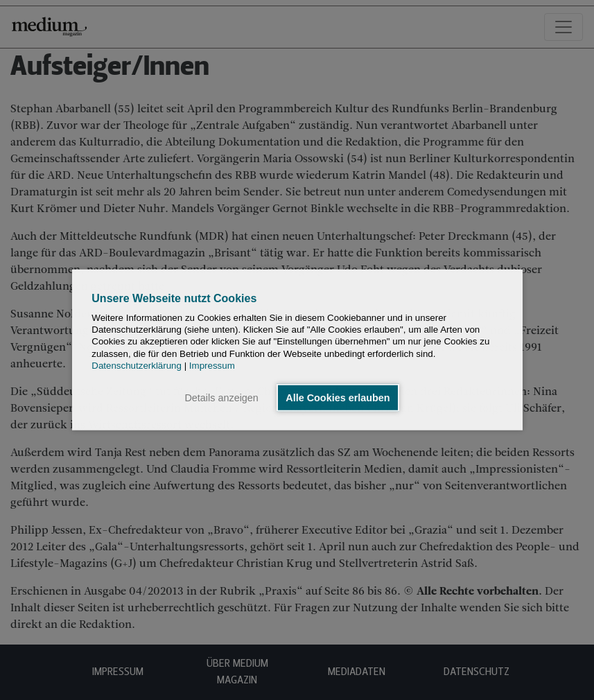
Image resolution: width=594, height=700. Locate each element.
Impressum (212, 366)
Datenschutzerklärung (137, 366)
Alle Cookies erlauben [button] (338, 398)
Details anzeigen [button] (221, 398)
